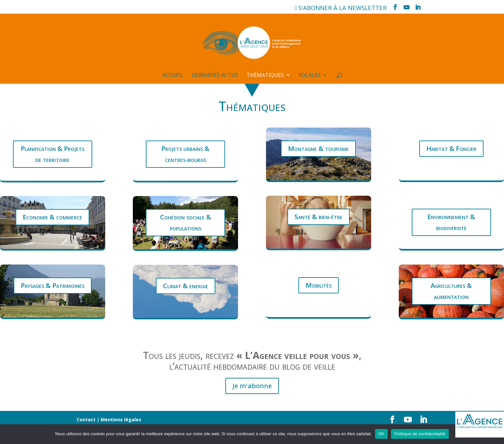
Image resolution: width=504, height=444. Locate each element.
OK (381, 434)
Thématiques (265, 76)
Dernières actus (215, 76)
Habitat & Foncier (451, 148)
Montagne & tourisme (318, 148)
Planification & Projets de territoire (53, 154)
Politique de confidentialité (420, 434)
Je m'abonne (252, 386)
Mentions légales (121, 419)
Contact (86, 419)
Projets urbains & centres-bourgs (185, 154)
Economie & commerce (52, 217)
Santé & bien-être (319, 217)
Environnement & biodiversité (451, 222)
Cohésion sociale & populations (186, 222)
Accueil (173, 76)
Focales (310, 76)
